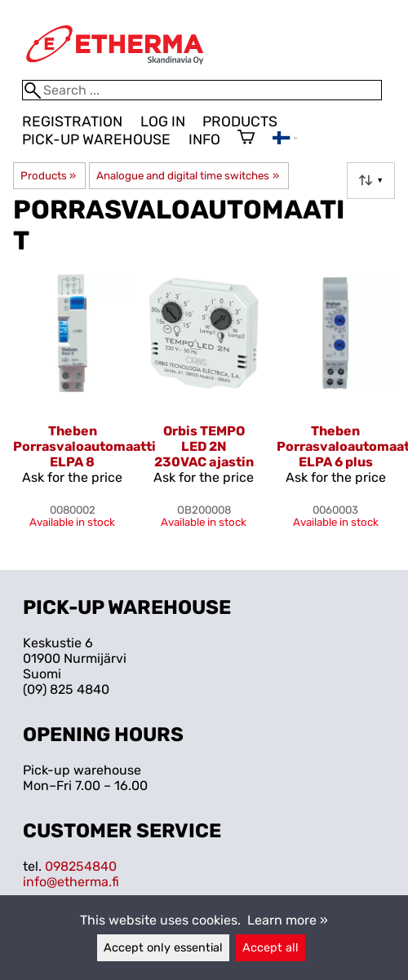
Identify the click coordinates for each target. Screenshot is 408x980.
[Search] (202, 90)
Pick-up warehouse (96, 139)
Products (240, 121)
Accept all (271, 948)
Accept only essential (163, 948)
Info (204, 139)
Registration (72, 121)
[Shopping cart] (246, 139)
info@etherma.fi (71, 882)
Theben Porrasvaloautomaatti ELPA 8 (84, 446)
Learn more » (288, 920)
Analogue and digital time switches (187, 176)
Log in (163, 121)
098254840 (81, 866)
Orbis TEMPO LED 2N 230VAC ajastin (204, 446)
